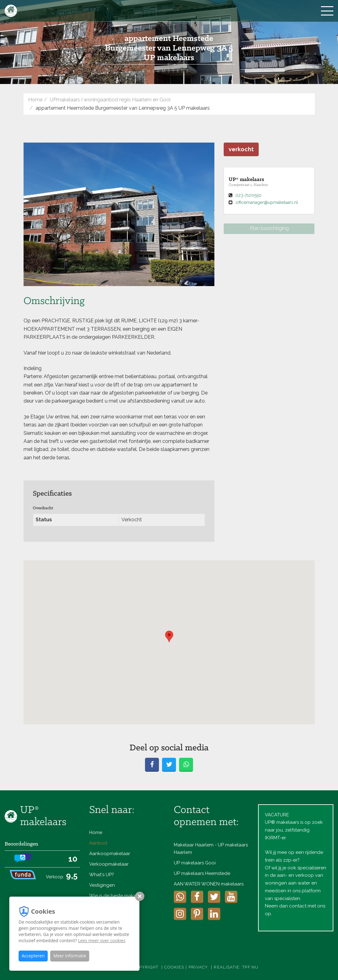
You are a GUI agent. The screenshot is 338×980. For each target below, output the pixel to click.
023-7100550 (248, 195)
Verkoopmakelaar (109, 864)
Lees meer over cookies (102, 940)
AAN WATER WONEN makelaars (209, 884)
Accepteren (33, 956)
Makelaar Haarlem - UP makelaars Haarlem (211, 849)
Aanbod (98, 843)
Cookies (174, 967)
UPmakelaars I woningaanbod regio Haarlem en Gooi (110, 100)
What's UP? (102, 875)
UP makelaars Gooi (195, 863)
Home (35, 100)
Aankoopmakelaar (110, 854)
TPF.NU (250, 967)
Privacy (198, 967)
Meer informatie (70, 956)
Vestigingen (102, 885)
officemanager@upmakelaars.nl (267, 202)
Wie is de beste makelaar (117, 896)
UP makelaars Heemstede (202, 873)
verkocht (241, 149)
